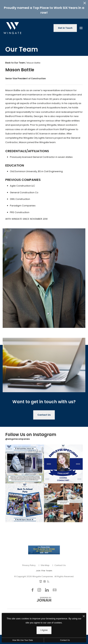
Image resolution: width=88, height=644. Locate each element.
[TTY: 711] (41, 579)
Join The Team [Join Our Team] (44, 568)
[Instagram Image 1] (25, 462)
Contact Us (60, 563)
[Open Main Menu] (81, 25)
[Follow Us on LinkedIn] (47, 588)
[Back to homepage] (12, 26)
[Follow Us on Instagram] (39, 588)
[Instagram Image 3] (25, 501)
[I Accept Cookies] (84, 641)
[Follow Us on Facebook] (33, 588)
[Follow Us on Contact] (55, 588)
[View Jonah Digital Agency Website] (44, 597)
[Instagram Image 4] (63, 501)
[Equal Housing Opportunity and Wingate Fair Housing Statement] (45, 579)
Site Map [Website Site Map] (45, 563)
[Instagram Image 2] (63, 462)
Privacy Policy (29, 563)
